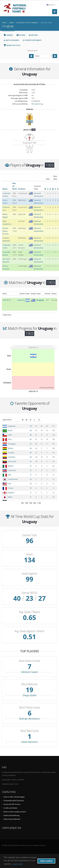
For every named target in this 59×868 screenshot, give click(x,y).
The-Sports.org (37, 104)
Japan (10, 497)
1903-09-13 (7, 300)
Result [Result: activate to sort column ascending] (48, 294)
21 (36, 466)
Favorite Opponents (32, 40)
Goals (29, 554)
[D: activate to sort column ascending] (44, 420)
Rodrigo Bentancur (30, 719)
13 (36, 470)
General (8, 35)
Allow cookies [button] (46, 861)
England (11, 493)
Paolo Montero (30, 742)
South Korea (13, 479)
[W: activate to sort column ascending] (40, 420)
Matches (33, 35)
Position (22, 189)
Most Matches (30, 684)
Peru (10, 439)
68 (36, 435)
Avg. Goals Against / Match (29, 631)
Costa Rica (12, 470)
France (11, 488)
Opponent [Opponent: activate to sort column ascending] (7, 420)
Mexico (11, 466)
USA (10, 484)
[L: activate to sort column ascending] (49, 420)
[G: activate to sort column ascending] (54, 420)
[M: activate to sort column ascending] (36, 420)
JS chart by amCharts (47, 387)
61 (36, 444)
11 (36, 475)
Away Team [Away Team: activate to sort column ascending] (36, 294)
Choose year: (33, 50)
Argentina (12, 426)
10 (36, 479)
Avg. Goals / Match (29, 612)
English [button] (51, 5)
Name (5, 189)
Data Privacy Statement (12, 819)
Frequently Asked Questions (14, 801)
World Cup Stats (12, 45)
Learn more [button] (17, 864)
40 (36, 457)
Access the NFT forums (12, 804)
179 (35, 426)
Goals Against (29, 574)
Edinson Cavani (29, 672)
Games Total (29, 535)
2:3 (47, 300)
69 (36, 430)
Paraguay (12, 444)
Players (21, 35)
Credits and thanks (10, 808)
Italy (10, 475)
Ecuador (11, 453)
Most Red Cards (30, 731)
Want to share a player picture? (15, 812)
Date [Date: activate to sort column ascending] (5, 294)
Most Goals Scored (29, 661)
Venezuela (12, 461)
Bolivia (10, 448)
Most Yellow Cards (30, 708)
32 (36, 461)
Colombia (12, 457)
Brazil (10, 430)
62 (36, 439)
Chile (10, 435)
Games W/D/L (30, 593)
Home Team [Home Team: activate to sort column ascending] (25, 294)
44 (36, 448)
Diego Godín (30, 695)
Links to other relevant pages (14, 797)
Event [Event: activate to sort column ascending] (54, 294)
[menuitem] (33, 347)
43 (36, 453)
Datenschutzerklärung (11, 815)
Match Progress (11, 40)
